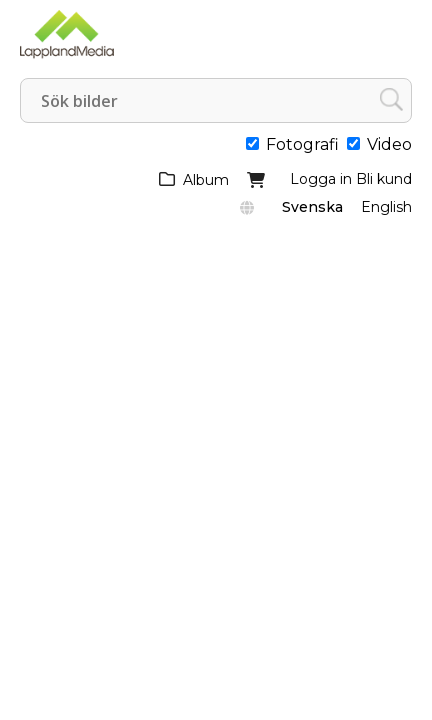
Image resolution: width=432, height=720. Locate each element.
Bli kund (384, 179)
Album (206, 180)
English (386, 207)
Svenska (312, 207)
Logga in (321, 179)
